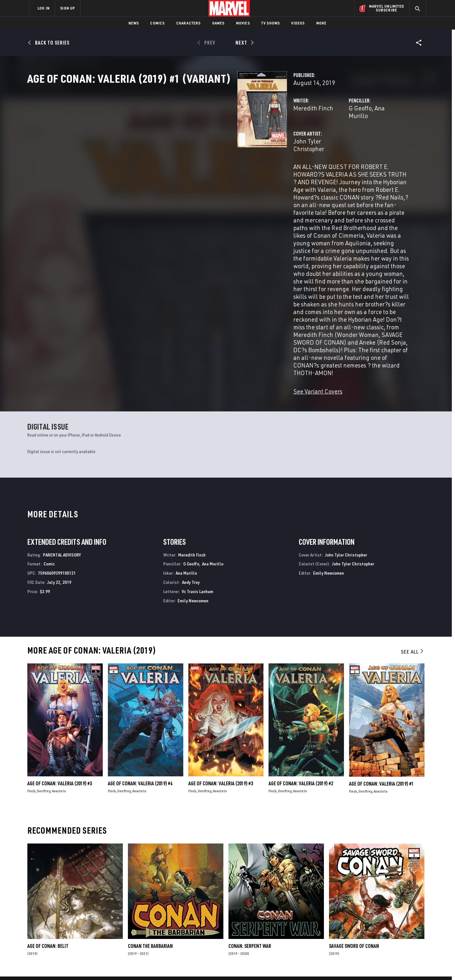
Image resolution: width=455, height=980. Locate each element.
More (322, 23)
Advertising (154, 895)
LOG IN (44, 8)
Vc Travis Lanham (197, 482)
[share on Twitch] (402, 925)
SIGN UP (67, 8)
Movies (243, 23)
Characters (189, 23)
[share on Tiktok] (350, 938)
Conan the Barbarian (150, 836)
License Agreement (297, 965)
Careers (89, 913)
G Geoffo (287, 136)
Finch (31, 682)
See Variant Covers (171, 282)
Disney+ (149, 904)
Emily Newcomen (193, 491)
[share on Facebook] (350, 911)
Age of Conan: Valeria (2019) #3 (221, 674)
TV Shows (271, 23)
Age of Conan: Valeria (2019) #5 (60, 674)
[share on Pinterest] (385, 925)
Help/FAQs (91, 904)
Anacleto (59, 682)
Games (218, 23)
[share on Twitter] (367, 911)
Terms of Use (78, 965)
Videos (298, 23)
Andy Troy (191, 473)
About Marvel (95, 895)
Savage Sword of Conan (354, 836)
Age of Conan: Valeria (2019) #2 (301, 674)
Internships (94, 922)
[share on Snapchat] (367, 925)
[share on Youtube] (350, 925)
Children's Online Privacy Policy (248, 965)
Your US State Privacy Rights (149, 965)
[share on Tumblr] (402, 911)
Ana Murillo (316, 136)
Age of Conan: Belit (48, 836)
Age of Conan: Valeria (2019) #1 (381, 674)
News (134, 23)
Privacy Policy (107, 965)
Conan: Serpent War (250, 836)
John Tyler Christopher (176, 161)
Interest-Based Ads (337, 965)
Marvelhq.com (157, 913)
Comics (157, 23)
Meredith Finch (166, 136)
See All (413, 542)
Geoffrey (44, 682)
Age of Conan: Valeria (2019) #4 (140, 674)
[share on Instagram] (385, 911)
